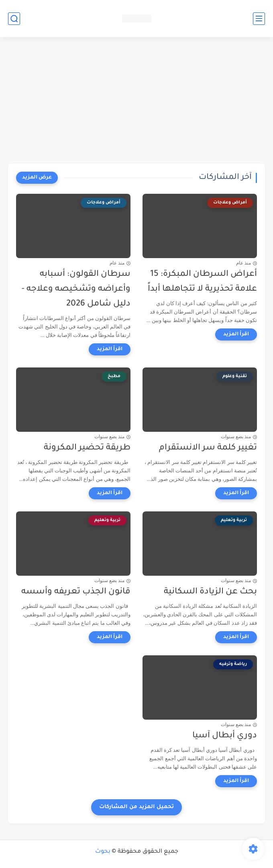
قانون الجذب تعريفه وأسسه (76, 592)
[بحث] (14, 19)
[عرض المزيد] (37, 178)
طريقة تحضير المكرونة (87, 448)
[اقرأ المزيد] (236, 334)
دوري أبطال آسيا (225, 736)
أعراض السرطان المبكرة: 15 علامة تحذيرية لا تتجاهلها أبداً (202, 282)
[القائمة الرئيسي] (259, 19)
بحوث (103, 852)
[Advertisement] (136, 101)
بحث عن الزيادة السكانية (210, 592)
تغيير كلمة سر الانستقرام (208, 448)
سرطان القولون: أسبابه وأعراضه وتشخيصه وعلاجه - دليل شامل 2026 (76, 289)
